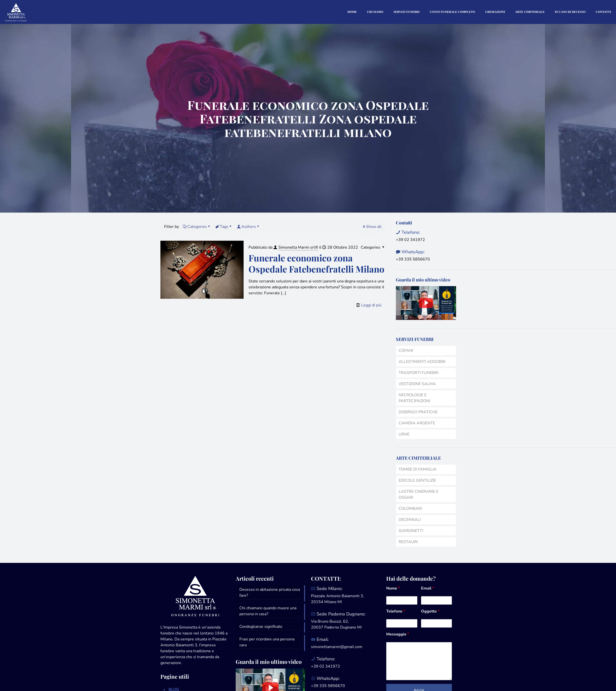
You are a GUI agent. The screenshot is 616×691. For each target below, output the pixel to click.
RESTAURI (408, 542)
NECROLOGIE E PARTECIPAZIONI (414, 398)
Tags (224, 227)
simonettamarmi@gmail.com (337, 647)
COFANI (406, 351)
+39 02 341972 (410, 240)
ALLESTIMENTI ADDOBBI (422, 362)
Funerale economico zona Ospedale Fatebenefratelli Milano (316, 263)
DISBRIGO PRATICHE (418, 412)
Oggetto (430, 611)
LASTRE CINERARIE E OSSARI (418, 494)
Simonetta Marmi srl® (298, 247)
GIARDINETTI (411, 531)
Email (428, 588)
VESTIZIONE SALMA (417, 384)
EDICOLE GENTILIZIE (417, 480)
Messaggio (398, 634)
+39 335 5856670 (413, 259)
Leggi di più (371, 305)
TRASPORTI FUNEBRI (419, 373)
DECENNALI (410, 520)
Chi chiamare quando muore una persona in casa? (268, 611)
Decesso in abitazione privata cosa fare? (270, 592)
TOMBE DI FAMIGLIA (418, 469)
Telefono (396, 611)
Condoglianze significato (261, 627)
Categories (197, 227)
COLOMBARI (410, 509)
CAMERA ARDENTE (417, 423)
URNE (404, 434)
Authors (248, 227)
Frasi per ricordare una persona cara (267, 642)
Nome (393, 588)
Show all (372, 227)
